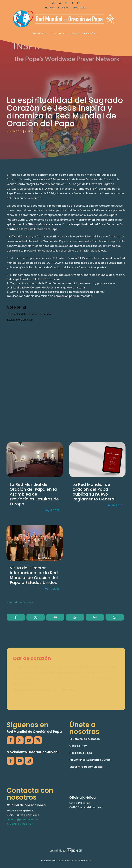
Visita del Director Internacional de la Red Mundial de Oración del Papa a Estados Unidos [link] (34, 575)
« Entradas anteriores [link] (20, 602)
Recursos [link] (64, 8)
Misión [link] (38, 34)
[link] (53, 4)
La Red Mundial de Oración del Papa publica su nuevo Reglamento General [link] (94, 492)
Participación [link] (84, 34)
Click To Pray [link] (78, 746)
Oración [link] (58, 34)
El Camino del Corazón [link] (85, 739)
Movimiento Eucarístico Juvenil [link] (90, 760)
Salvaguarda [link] (80, 8)
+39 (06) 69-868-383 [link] (20, 824)
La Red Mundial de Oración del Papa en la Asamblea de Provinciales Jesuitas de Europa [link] (34, 494)
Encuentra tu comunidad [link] (86, 767)
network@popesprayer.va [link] (22, 819)
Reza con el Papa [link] (81, 753)
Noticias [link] (50, 8)
